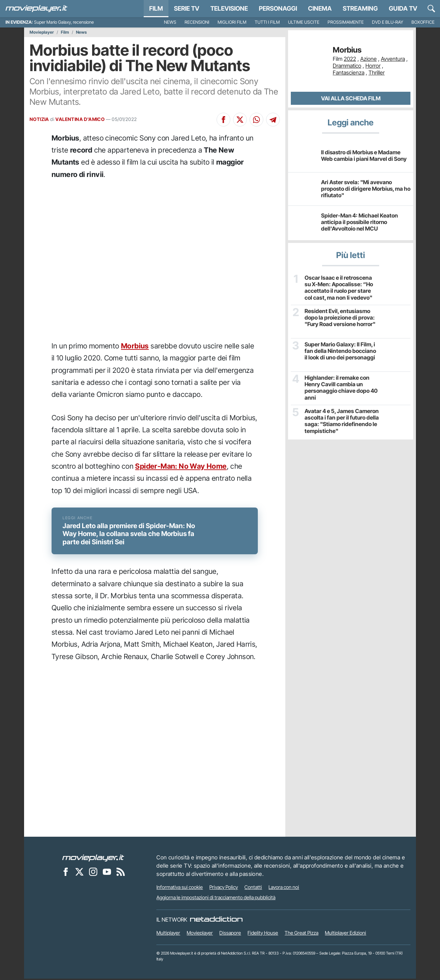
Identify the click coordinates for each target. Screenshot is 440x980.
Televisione (229, 8)
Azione (368, 59)
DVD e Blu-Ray (388, 22)
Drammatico (347, 66)
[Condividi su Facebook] (223, 120)
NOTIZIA (39, 119)
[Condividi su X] (240, 120)
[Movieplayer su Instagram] (93, 873)
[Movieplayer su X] (79, 873)
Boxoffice (423, 22)
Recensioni (197, 22)
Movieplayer (42, 32)
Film (156, 8)
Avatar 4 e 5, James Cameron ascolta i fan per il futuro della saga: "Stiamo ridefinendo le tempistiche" (341, 421)
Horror (373, 66)
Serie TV (187, 8)
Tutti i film (267, 22)
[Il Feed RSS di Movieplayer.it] (121, 873)
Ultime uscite (304, 22)
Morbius (135, 346)
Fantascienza (349, 73)
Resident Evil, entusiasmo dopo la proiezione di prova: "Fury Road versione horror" (340, 318)
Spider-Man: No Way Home (181, 466)
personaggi (278, 8)
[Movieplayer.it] (36, 9)
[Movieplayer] (93, 859)
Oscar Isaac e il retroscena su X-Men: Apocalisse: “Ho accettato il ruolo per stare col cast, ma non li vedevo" (341, 288)
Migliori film (232, 22)
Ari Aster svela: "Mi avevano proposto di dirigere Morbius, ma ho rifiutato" (366, 189)
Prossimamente (346, 22)
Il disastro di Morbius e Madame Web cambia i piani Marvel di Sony (364, 155)
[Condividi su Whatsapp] (256, 120)
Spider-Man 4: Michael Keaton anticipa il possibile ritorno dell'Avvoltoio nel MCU (359, 222)
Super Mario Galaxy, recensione (64, 22)
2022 (350, 59)
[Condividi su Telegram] (273, 120)
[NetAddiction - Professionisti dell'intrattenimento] (216, 921)
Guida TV (403, 8)
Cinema (320, 8)
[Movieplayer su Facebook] (66, 873)
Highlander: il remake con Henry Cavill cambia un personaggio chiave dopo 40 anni (341, 388)
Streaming (360, 8)
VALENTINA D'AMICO (80, 119)
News (170, 22)
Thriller (377, 73)
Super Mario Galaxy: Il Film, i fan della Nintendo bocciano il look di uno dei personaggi (342, 351)
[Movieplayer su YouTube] (107, 873)
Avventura (393, 59)
